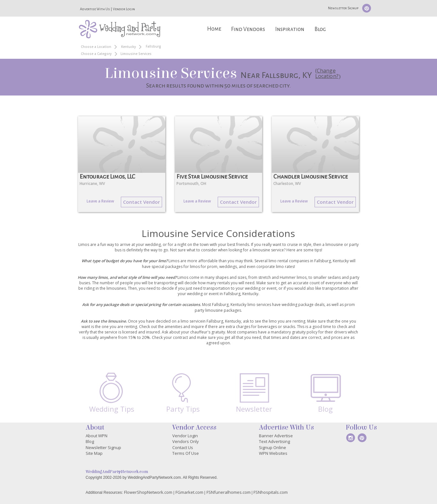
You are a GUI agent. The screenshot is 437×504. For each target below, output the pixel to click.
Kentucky (129, 47)
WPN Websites (273, 453)
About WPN (97, 436)
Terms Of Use (186, 453)
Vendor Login (124, 9)
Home (214, 29)
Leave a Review (100, 201)
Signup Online (273, 447)
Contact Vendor (141, 202)
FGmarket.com (189, 492)
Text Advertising (274, 441)
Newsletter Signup (343, 8)
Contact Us (183, 447)
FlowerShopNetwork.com (148, 492)
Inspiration (290, 29)
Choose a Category (96, 54)
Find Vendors (248, 29)
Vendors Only (186, 441)
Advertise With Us (95, 9)
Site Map (94, 453)
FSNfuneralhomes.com (229, 492)
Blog (320, 29)
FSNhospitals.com (271, 492)
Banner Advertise (276, 436)
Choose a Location (96, 47)
